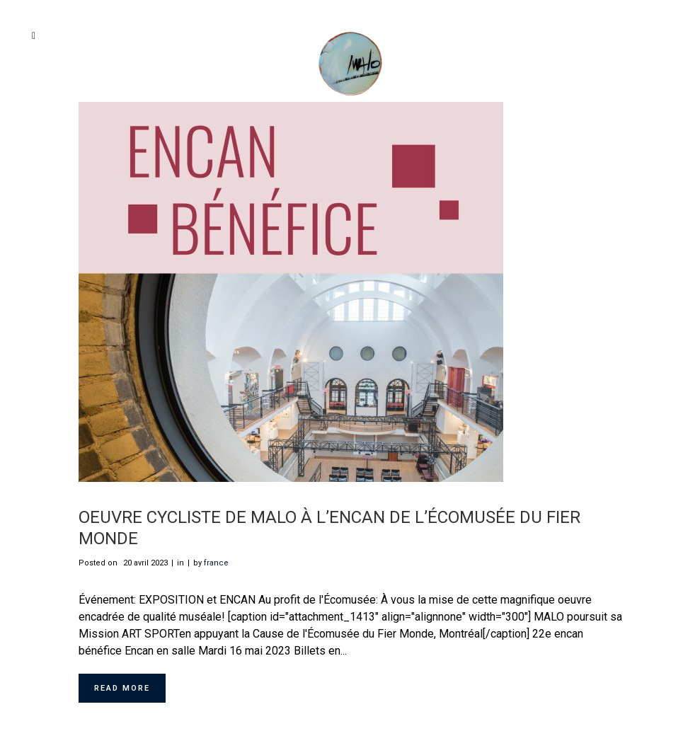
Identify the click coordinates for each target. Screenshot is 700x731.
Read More (122, 688)
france (216, 563)
